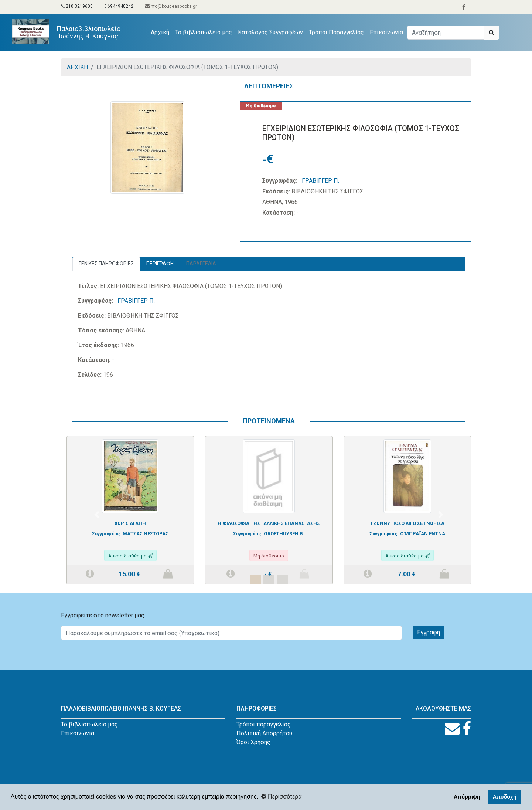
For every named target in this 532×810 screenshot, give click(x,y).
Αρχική (161, 32)
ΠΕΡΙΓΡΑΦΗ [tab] (160, 264)
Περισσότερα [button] (282, 797)
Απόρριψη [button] (467, 797)
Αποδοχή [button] (505, 797)
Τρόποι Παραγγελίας (336, 32)
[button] (97, 515)
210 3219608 (77, 6)
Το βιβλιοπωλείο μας (204, 32)
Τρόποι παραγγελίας (264, 724)
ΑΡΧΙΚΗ (77, 67)
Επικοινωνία (386, 32)
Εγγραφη (429, 632)
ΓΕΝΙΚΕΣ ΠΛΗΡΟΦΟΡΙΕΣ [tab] (106, 264)
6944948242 (119, 6)
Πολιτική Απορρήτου (264, 733)
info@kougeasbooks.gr (171, 6)
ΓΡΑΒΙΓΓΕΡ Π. (320, 181)
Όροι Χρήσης (253, 742)
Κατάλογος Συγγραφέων (270, 32)
